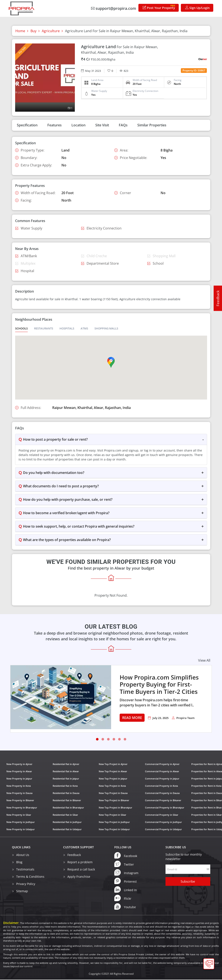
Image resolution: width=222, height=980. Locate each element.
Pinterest (126, 881)
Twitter (124, 864)
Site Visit (102, 125)
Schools (21, 329)
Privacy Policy (26, 884)
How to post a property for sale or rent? (55, 440)
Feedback (218, 298)
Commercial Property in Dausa (162, 793)
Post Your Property (159, 7)
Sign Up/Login (197, 8)
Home (20, 31)
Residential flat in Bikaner (67, 801)
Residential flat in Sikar (65, 815)
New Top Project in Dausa (113, 793)
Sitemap (22, 891)
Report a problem (80, 862)
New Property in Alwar (19, 772)
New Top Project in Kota (112, 786)
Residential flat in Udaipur (67, 830)
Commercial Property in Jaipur (162, 779)
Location (78, 125)
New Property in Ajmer (19, 764)
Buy (33, 31)
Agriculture (51, 31)
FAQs (123, 125)
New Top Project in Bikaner (114, 801)
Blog (19, 862)
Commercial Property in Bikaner (163, 801)
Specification (27, 125)
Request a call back (81, 870)
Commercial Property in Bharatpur (165, 808)
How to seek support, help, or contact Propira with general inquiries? (79, 527)
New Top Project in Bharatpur (115, 808)
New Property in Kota (19, 786)
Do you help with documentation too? (54, 473)
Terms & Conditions (30, 877)
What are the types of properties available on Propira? (67, 540)
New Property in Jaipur (19, 779)
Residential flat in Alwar (66, 772)
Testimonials (25, 870)
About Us (23, 855)
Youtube (125, 907)
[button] (111, 363)
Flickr (123, 898)
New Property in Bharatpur (22, 808)
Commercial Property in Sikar (162, 815)
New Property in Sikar (19, 815)
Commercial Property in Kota (161, 786)
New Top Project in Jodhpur (114, 822)
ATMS (84, 329)
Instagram (126, 873)
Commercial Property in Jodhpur (163, 822)
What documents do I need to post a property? (61, 486)
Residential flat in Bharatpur (68, 808)
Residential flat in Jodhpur (67, 822)
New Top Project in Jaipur (113, 779)
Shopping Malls (106, 329)
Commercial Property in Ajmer (162, 764)
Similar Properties (152, 125)
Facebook (126, 856)
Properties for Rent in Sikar (207, 815)
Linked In (126, 890)
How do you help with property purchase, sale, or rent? (68, 500)
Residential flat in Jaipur (66, 779)
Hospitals (67, 329)
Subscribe (188, 882)
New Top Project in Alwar (113, 772)
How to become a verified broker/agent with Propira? (66, 513)
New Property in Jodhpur (21, 822)
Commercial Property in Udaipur (163, 830)
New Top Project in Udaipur (114, 830)
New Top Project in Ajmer (113, 764)
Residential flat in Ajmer (66, 764)
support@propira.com (114, 8)
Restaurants (44, 329)
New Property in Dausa (19, 793)
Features (54, 125)
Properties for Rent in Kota (206, 786)
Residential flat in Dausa (66, 793)
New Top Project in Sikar (112, 815)
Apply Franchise (79, 877)
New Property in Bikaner (20, 801)
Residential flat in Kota (65, 786)
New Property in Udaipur (21, 830)
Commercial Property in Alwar (162, 772)
